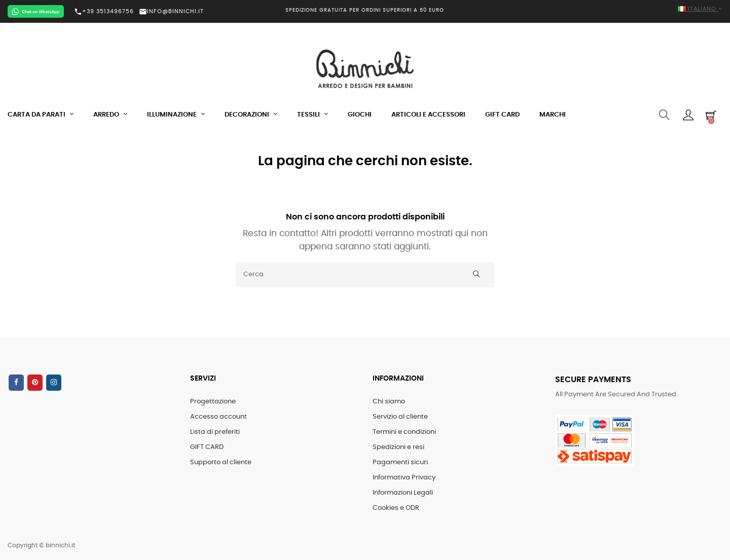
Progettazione (213, 402)
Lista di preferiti (215, 432)
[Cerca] (365, 275)
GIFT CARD (207, 447)
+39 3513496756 (104, 12)
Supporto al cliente (221, 462)
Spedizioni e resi (398, 447)
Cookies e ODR (396, 508)
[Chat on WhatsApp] (36, 11)
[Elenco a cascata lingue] (608, 9)
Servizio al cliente (400, 417)
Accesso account (218, 417)
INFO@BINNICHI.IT (171, 11)
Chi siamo (389, 402)
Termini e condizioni (404, 432)
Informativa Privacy (404, 478)
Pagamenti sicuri (400, 462)
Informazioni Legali (403, 493)
